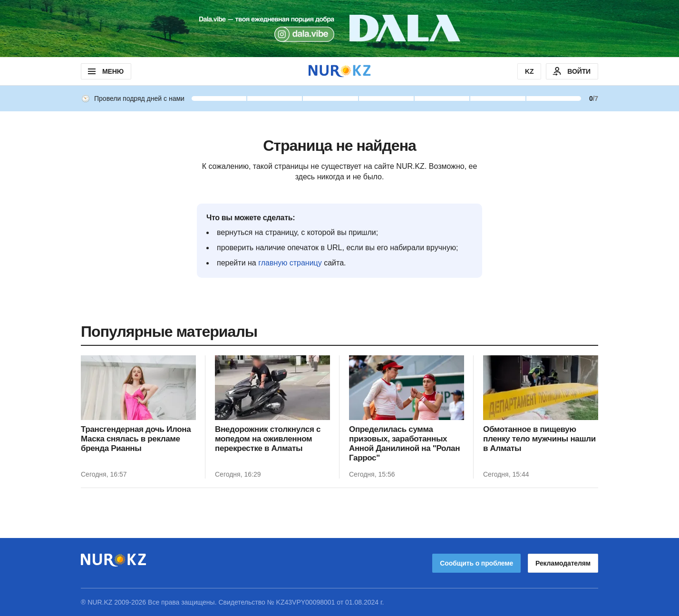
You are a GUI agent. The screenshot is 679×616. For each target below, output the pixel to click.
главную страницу (290, 263)
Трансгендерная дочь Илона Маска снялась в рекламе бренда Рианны (136, 439)
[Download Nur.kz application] (339, 29)
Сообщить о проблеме (476, 563)
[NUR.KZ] (339, 71)
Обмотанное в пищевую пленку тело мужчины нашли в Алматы (539, 439)
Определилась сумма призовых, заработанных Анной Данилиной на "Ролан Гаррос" (404, 444)
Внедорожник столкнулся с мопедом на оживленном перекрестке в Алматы (268, 439)
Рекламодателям (563, 563)
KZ (529, 71)
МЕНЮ (105, 71)
